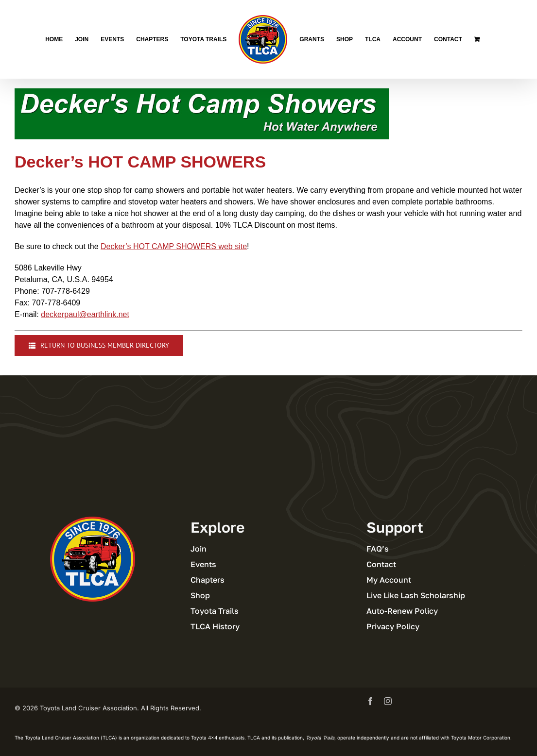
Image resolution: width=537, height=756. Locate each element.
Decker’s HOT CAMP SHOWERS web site (174, 246)
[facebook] (370, 701)
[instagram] (388, 701)
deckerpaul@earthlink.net (85, 314)
